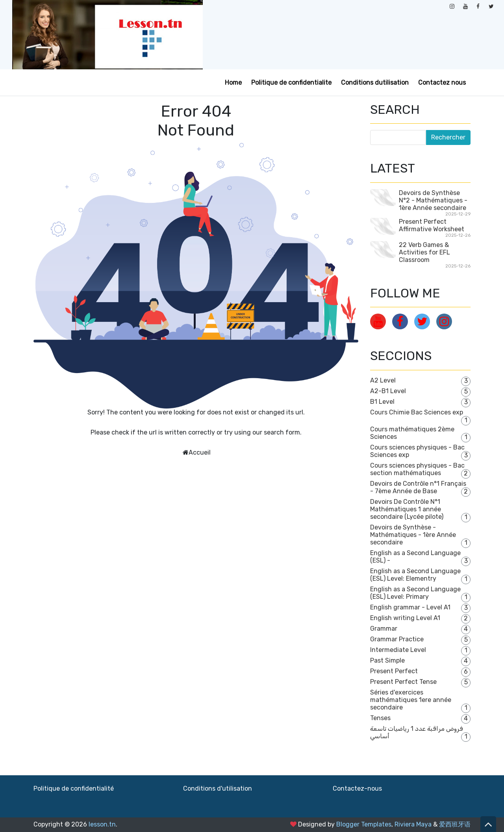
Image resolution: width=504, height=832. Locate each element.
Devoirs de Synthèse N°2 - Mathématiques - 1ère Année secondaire (433, 200)
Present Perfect (394, 671)
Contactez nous (442, 83)
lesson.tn (102, 824)
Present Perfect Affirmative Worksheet (432, 225)
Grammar (384, 629)
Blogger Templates (364, 824)
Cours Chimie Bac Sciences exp (417, 412)
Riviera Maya (413, 824)
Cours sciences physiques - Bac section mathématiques (417, 469)
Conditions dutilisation (375, 83)
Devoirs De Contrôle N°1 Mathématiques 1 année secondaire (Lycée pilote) (407, 509)
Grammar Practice (397, 639)
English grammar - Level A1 (410, 607)
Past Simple (387, 660)
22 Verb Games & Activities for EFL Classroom (424, 252)
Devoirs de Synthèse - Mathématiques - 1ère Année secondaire (413, 535)
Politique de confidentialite (291, 83)
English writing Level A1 (405, 618)
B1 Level (382, 402)
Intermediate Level (398, 650)
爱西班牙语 (455, 824)
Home (233, 83)
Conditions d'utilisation (218, 788)
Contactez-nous (357, 788)
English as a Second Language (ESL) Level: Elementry (415, 575)
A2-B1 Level (388, 391)
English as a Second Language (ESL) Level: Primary (415, 593)
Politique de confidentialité (74, 788)
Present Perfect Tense (403, 682)
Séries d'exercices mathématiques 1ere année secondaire (411, 700)
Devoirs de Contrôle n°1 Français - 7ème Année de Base (418, 487)
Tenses (380, 718)
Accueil (200, 452)
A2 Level (383, 380)
